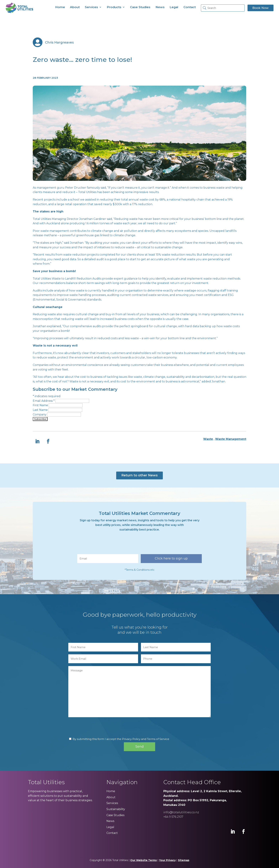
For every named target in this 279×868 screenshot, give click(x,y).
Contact (190, 7)
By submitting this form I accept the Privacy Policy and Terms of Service (121, 739)
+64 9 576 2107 (173, 817)
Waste (208, 439)
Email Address (44, 401)
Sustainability (116, 809)
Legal (174, 7)
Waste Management (231, 439)
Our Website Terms (144, 860)
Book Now (260, 8)
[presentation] (104, 544)
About (75, 7)
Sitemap (184, 860)
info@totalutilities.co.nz (181, 812)
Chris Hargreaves (59, 42)
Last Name (41, 410)
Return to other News (139, 475)
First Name (41, 405)
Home (60, 7)
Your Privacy (167, 860)
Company (40, 414)
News (160, 7)
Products (114, 7)
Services (91, 7)
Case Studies (140, 7)
